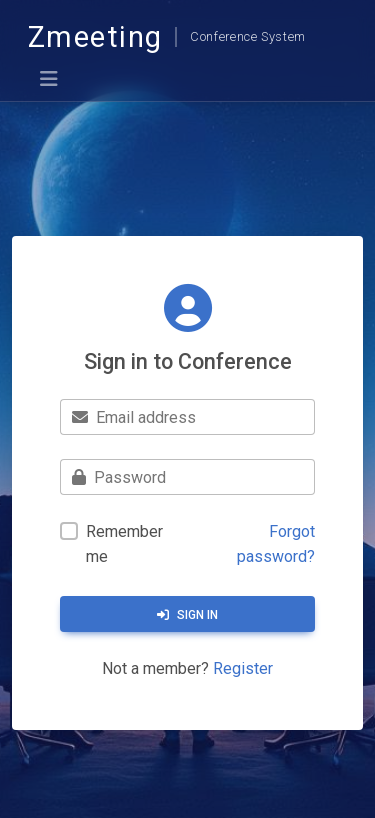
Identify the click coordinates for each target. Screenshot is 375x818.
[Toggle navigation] (49, 79)
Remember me (124, 544)
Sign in (187, 615)
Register (243, 668)
